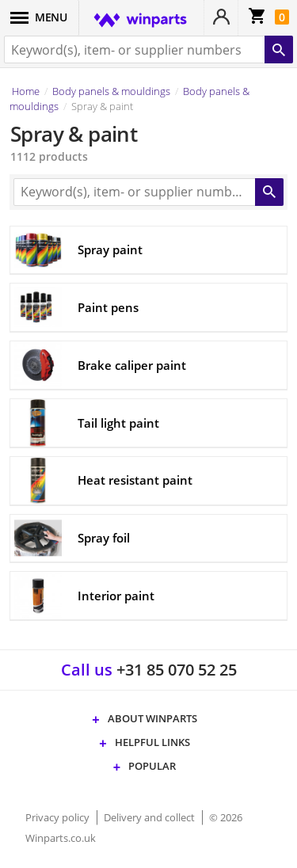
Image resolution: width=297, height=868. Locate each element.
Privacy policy (59, 817)
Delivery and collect (150, 817)
